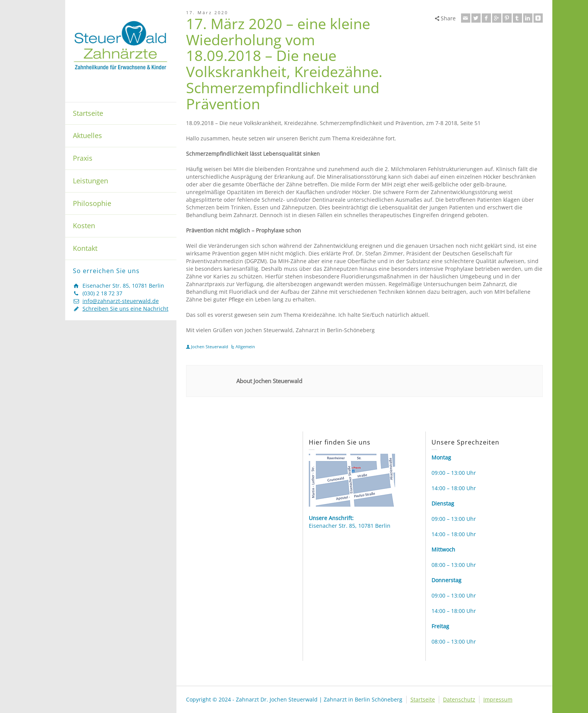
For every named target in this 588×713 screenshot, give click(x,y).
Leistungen (91, 181)
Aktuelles (87, 135)
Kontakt (85, 248)
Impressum (498, 699)
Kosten (84, 226)
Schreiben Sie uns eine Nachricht (125, 309)
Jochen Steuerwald (210, 347)
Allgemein (245, 347)
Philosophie (92, 203)
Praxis (83, 158)
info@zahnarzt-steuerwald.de (121, 301)
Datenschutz (459, 699)
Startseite (88, 113)
